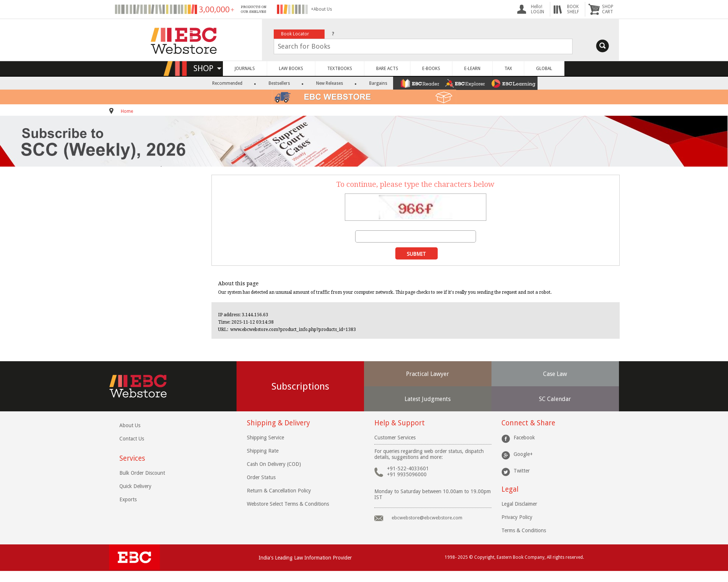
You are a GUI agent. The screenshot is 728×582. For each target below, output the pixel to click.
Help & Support (400, 423)
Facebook (524, 438)
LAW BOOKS (291, 69)
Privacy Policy (517, 517)
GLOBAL (544, 69)
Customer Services (395, 438)
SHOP (207, 68)
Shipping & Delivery (278, 423)
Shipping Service (265, 438)
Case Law (555, 374)
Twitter (522, 471)
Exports (128, 499)
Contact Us (132, 439)
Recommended (227, 83)
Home (127, 111)
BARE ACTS (387, 69)
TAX (508, 69)
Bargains (378, 83)
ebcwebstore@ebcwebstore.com (427, 518)
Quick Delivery (135, 486)
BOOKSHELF (573, 9)
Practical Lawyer (428, 374)
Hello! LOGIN (538, 9)
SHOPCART (608, 9)
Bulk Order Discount (142, 473)
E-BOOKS (431, 69)
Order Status (261, 477)
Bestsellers (279, 83)
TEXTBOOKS (340, 69)
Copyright (484, 557)
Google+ (523, 454)
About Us (130, 425)
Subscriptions (300, 386)
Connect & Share (528, 423)
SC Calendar (555, 399)
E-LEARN (472, 69)
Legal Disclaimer (519, 504)
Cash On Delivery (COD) (274, 464)
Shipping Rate (263, 451)
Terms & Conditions (524, 530)
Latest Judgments (428, 399)
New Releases (330, 83)
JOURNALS (245, 69)
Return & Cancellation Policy (279, 491)
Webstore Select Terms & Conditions (288, 504)
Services (132, 458)
